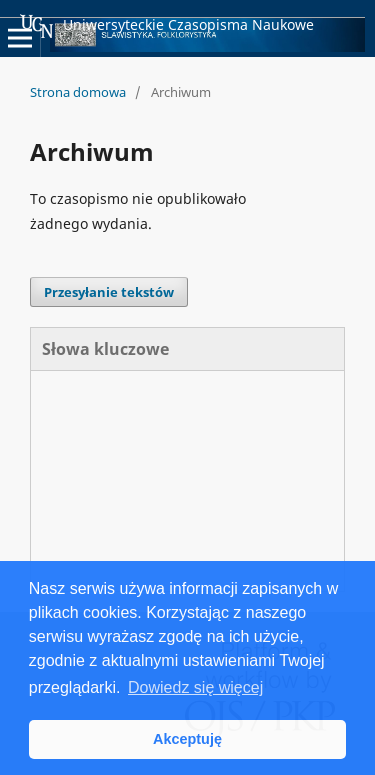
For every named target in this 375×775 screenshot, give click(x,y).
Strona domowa (78, 92)
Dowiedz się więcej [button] (195, 687)
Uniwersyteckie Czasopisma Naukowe (167, 26)
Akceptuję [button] (187, 739)
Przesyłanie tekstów (109, 292)
